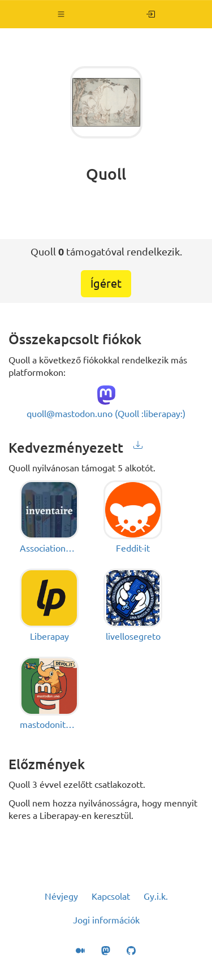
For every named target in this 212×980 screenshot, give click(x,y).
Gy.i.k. (156, 896)
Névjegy (61, 896)
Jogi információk (106, 920)
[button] (61, 14)
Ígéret (106, 283)
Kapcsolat (111, 896)
